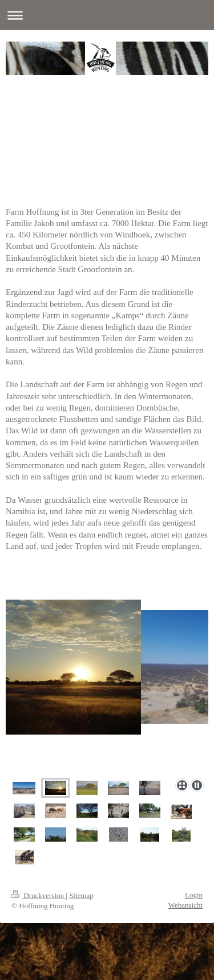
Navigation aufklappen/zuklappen (107, 15)
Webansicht (185, 905)
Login (194, 895)
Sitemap (81, 895)
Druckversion (39, 895)
